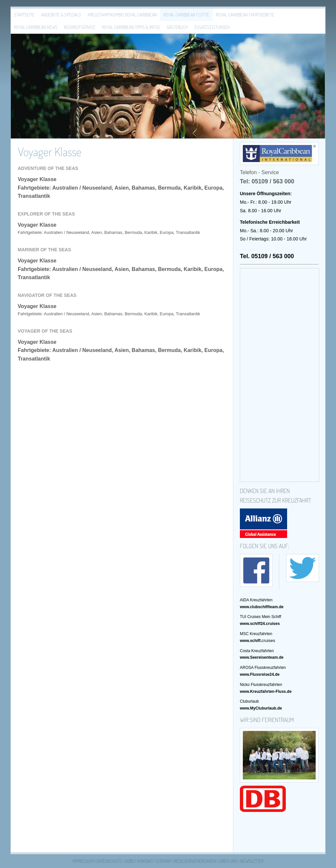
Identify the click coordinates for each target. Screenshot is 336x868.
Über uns (228, 861)
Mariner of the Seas (44, 250)
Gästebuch (177, 27)
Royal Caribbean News (36, 27)
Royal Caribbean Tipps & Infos (131, 27)
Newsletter (252, 861)
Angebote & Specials (61, 15)
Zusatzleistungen (212, 27)
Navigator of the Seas (47, 295)
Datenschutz (109, 861)
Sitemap (163, 861)
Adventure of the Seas (48, 168)
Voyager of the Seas (45, 331)
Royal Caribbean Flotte (186, 15)
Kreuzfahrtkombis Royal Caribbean (122, 15)
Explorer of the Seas (46, 214)
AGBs (130, 861)
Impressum (83, 861)
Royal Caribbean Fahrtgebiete (245, 15)
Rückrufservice (80, 27)
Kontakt (145, 861)
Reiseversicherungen (195, 861)
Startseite (24, 15)
